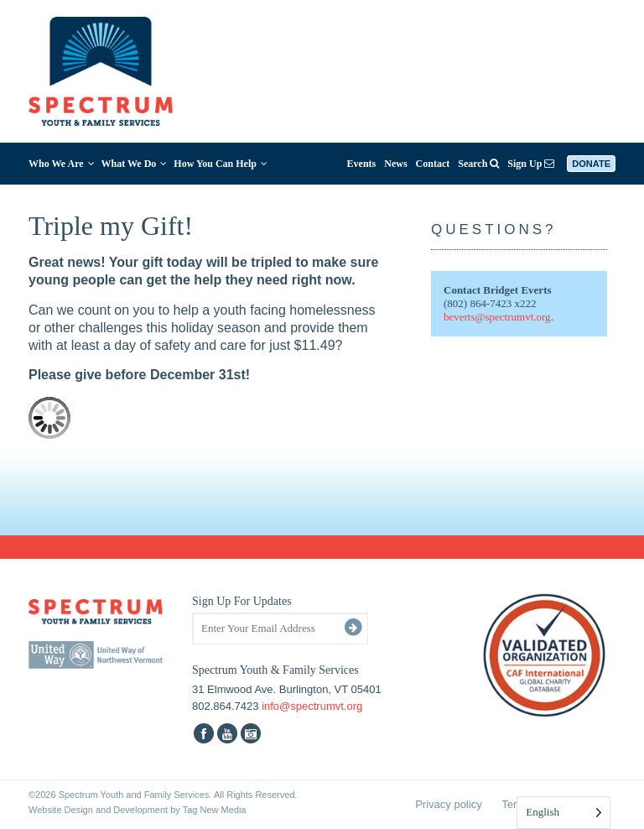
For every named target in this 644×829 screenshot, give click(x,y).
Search (478, 164)
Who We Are (62, 164)
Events (362, 164)
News (395, 164)
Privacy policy (448, 804)
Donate (591, 164)
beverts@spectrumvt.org (497, 317)
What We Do (135, 164)
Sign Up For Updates (242, 601)
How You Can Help (221, 164)
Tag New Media (215, 810)
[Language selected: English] (563, 813)
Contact (433, 164)
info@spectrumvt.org (312, 706)
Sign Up (531, 164)
